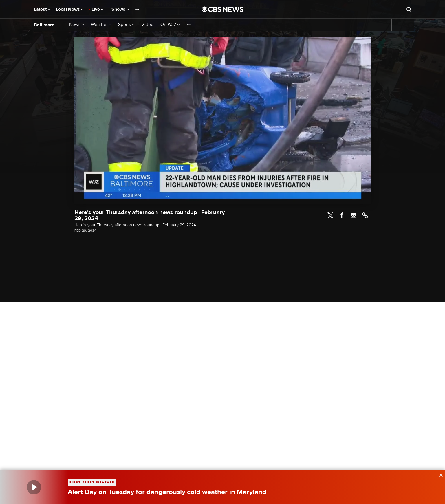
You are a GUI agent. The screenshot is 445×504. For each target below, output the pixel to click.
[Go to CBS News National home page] (223, 9)
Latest (42, 9)
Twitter (330, 215)
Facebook (342, 215)
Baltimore (44, 25)
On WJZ (170, 25)
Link (365, 215)
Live (97, 9)
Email (354, 215)
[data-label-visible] (439, 474)
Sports (126, 25)
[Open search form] (409, 9)
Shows (120, 9)
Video (147, 25)
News (77, 25)
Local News (70, 9)
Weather (101, 25)
